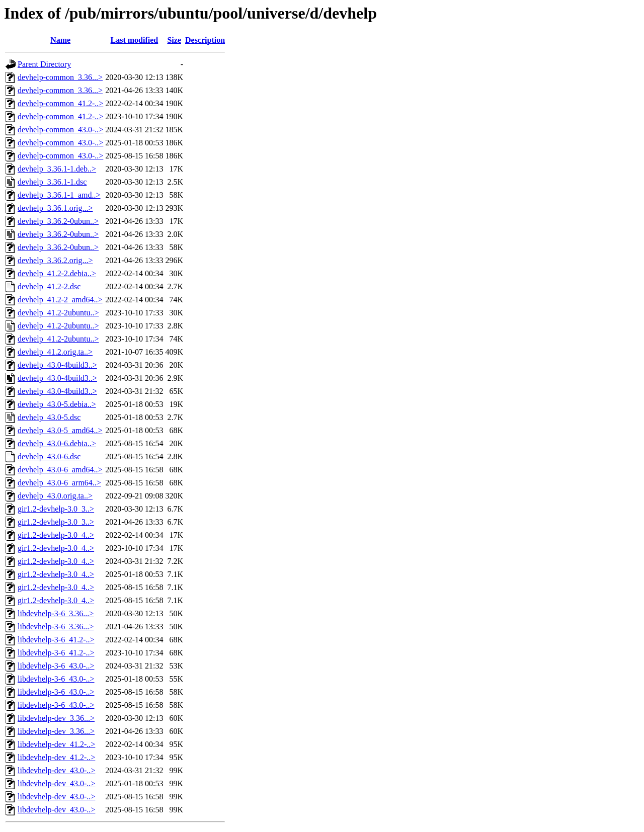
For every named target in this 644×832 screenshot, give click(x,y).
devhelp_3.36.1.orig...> (55, 208)
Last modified (135, 40)
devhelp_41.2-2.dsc (49, 286)
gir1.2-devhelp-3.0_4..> (56, 535)
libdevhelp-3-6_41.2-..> (56, 640)
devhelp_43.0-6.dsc (49, 456)
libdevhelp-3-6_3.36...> (56, 613)
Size (174, 40)
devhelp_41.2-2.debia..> (57, 273)
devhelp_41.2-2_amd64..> (60, 300)
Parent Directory (44, 64)
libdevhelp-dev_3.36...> (56, 718)
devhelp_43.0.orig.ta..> (55, 496)
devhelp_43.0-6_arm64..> (59, 483)
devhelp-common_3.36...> (60, 77)
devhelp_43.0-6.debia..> (57, 443)
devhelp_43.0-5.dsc (49, 417)
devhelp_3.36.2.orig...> (55, 260)
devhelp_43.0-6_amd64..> (60, 470)
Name (60, 40)
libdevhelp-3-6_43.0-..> (56, 666)
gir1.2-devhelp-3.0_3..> (56, 509)
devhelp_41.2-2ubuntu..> (58, 313)
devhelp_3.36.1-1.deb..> (57, 169)
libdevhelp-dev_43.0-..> (56, 770)
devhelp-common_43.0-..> (60, 130)
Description (205, 40)
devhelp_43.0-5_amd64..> (60, 430)
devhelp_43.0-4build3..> (57, 365)
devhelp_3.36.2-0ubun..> (58, 221)
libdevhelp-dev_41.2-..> (56, 744)
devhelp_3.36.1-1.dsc (52, 182)
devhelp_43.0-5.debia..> (57, 404)
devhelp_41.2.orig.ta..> (55, 352)
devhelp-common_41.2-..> (60, 103)
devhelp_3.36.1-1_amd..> (59, 195)
